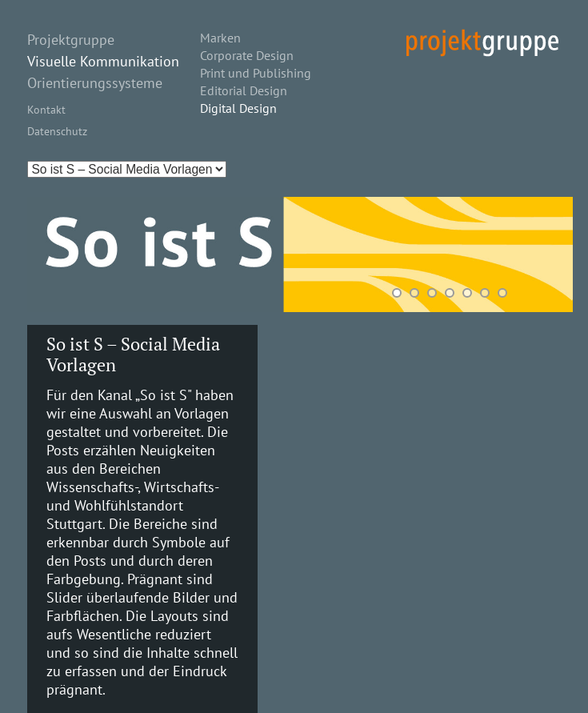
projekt (482, 43)
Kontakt (46, 109)
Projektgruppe (71, 40)
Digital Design (238, 108)
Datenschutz (57, 131)
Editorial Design (244, 90)
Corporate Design (247, 55)
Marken (220, 38)
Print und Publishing (256, 73)
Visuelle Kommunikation (103, 61)
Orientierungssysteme (95, 83)
